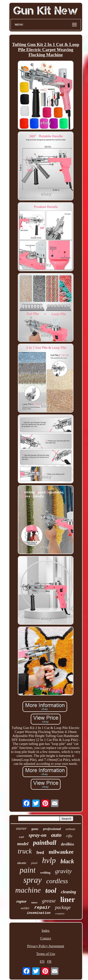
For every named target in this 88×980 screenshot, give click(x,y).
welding (45, 873)
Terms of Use (46, 954)
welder (25, 908)
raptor (21, 901)
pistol (34, 863)
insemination (39, 913)
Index (46, 931)
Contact (46, 938)
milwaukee (61, 852)
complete (60, 913)
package (63, 907)
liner (68, 899)
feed (40, 852)
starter (21, 828)
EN (42, 961)
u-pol (21, 837)
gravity (63, 871)
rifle (69, 836)
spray (32, 880)
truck (25, 851)
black (67, 861)
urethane (70, 829)
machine (28, 890)
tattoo (34, 902)
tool (51, 890)
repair (42, 908)
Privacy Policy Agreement (46, 946)
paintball (45, 843)
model (23, 844)
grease (49, 901)
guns (35, 829)
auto (56, 835)
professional (52, 829)
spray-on (38, 835)
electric (22, 863)
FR (49, 961)
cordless (57, 881)
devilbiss (68, 844)
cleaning (69, 892)
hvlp (49, 860)
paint (27, 870)
